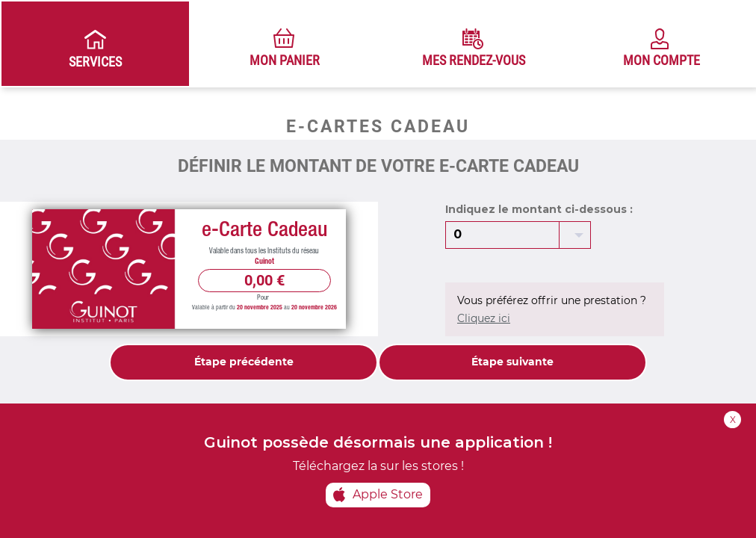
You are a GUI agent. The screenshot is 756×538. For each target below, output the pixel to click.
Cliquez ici (484, 318)
